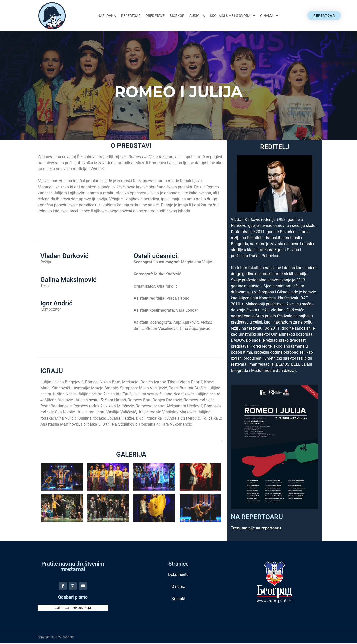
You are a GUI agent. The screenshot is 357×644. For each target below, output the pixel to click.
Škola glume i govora (232, 16)
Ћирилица (82, 608)
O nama (269, 16)
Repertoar (131, 16)
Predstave (155, 16)
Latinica (62, 608)
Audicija (197, 16)
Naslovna (107, 16)
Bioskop (177, 16)
